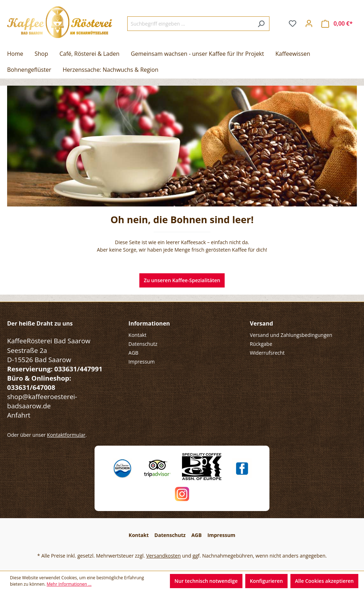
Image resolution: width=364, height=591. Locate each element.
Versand (261, 323)
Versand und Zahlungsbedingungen (291, 335)
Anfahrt (19, 415)
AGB (133, 353)
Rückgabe (261, 344)
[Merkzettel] (293, 23)
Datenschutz (143, 344)
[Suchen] (261, 24)
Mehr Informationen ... (69, 584)
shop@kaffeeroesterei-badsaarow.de (42, 401)
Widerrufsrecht (267, 353)
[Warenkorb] (337, 24)
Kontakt (137, 335)
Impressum (141, 362)
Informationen (149, 323)
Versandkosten (163, 556)
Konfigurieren (266, 581)
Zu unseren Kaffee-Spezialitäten (182, 280)
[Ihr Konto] (309, 23)
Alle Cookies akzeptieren (324, 581)
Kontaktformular (66, 435)
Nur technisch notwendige (206, 581)
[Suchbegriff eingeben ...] (190, 24)
